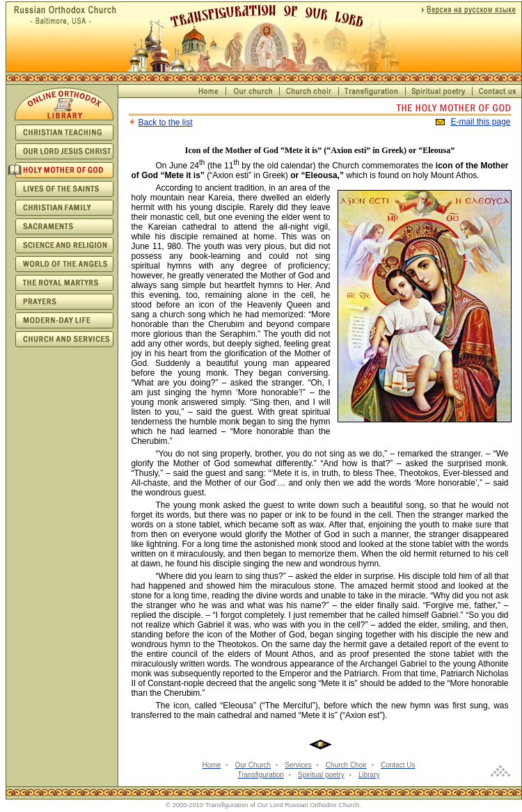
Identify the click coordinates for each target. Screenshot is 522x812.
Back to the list (166, 122)
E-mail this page (480, 122)
